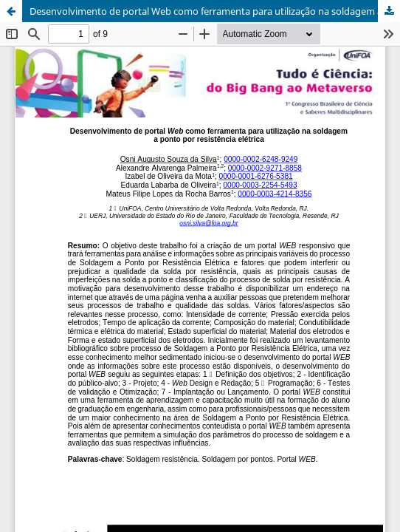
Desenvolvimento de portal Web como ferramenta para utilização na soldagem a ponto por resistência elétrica (215, 11)
